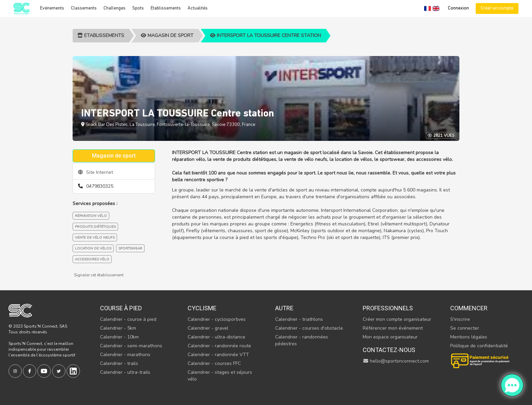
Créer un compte (497, 8)
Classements (84, 8)
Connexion (458, 8)
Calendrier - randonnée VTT (218, 355)
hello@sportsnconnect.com (396, 361)
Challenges (115, 8)
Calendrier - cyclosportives (217, 319)
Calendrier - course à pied (128, 319)
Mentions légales (469, 337)
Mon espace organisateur (390, 337)
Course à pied (121, 308)
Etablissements (166, 8)
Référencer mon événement (393, 328)
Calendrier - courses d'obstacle (309, 328)
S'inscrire (460, 319)
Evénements (52, 8)
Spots (138, 8)
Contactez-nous (389, 350)
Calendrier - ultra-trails (125, 372)
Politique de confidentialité (479, 346)
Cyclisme (202, 308)
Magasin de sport (167, 35)
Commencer (469, 308)
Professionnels (388, 308)
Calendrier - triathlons (299, 319)
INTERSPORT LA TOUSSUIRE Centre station (265, 35)
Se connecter (465, 328)
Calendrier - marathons (125, 355)
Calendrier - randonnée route (219, 346)
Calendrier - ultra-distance (216, 337)
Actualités (198, 8)
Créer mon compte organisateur (397, 319)
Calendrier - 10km (119, 337)
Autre (284, 308)
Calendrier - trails (119, 363)
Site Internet (96, 172)
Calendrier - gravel (208, 328)
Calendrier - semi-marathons (131, 346)
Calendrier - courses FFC (214, 363)
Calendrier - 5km (118, 328)
